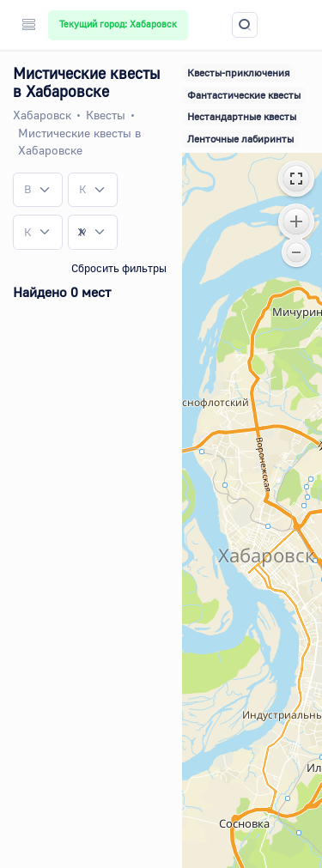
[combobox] (38, 190)
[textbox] (27, 190)
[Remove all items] (82, 232)
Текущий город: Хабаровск (118, 24)
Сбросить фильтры (119, 268)
